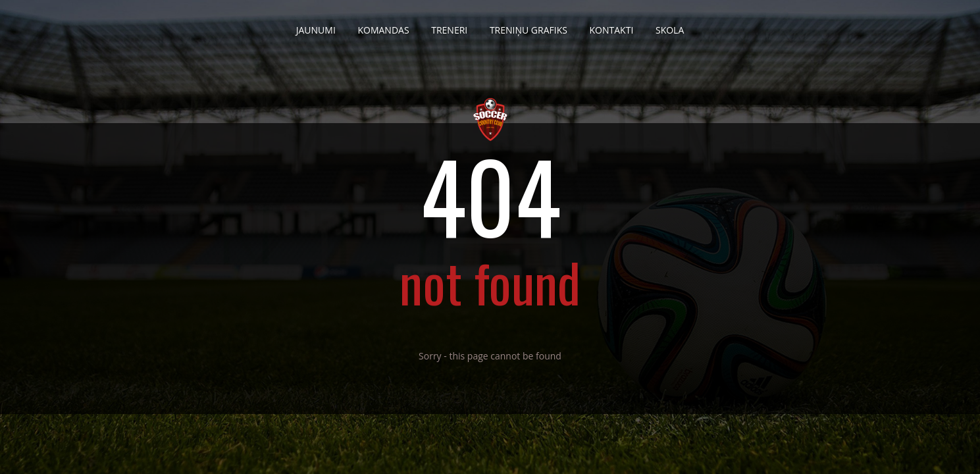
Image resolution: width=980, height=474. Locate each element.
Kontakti (612, 25)
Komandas (383, 25)
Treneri (449, 25)
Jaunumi (316, 25)
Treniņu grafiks (529, 25)
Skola (670, 25)
